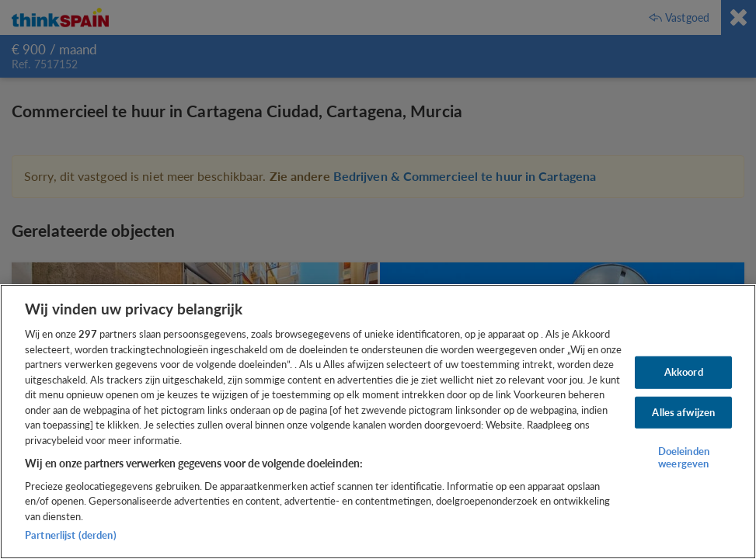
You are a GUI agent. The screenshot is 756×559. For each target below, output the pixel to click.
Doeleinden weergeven (684, 457)
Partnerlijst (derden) (71, 535)
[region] (378, 422)
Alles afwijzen (683, 411)
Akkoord (684, 372)
